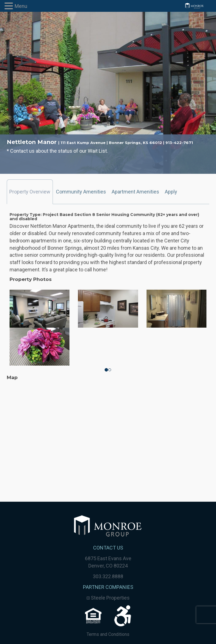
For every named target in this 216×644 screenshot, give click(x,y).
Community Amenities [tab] (81, 192)
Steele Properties (108, 598)
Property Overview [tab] (30, 192)
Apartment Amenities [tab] (135, 192)
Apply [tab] (171, 192)
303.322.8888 (108, 576)
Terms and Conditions (108, 634)
